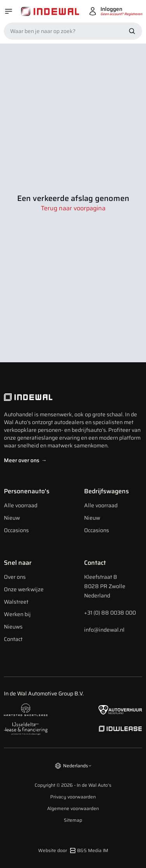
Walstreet (16, 602)
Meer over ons (25, 460)
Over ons (15, 577)
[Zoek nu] (132, 31)
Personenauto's (27, 491)
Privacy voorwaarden (73, 797)
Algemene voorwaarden (73, 809)
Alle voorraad (21, 505)
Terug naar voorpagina (73, 208)
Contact (13, 639)
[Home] (50, 11)
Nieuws (13, 627)
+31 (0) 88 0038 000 (110, 613)
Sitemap (73, 820)
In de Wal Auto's (94, 785)
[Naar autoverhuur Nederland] (120, 710)
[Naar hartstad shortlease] (26, 710)
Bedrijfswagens (106, 491)
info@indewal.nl (104, 630)
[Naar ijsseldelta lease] (26, 729)
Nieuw (12, 518)
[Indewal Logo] (73, 397)
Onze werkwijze (24, 589)
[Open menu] (9, 11)
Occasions (16, 530)
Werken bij (17, 614)
